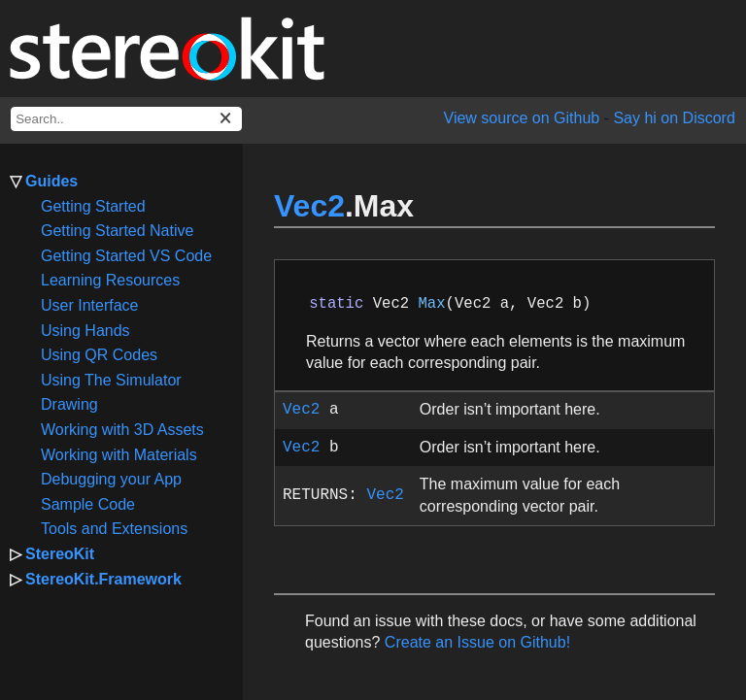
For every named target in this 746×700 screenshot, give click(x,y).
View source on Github (522, 118)
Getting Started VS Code (126, 256)
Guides (51, 181)
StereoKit (60, 554)
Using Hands (85, 331)
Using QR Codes (99, 355)
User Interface (89, 305)
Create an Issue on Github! (477, 642)
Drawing (69, 404)
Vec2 (309, 206)
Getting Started (93, 206)
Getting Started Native (117, 231)
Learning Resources (110, 280)
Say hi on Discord (674, 118)
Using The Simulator (111, 380)
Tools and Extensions (114, 529)
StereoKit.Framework (103, 579)
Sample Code (88, 504)
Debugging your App (111, 479)
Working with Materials (119, 455)
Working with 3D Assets (122, 430)
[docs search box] (126, 119)
